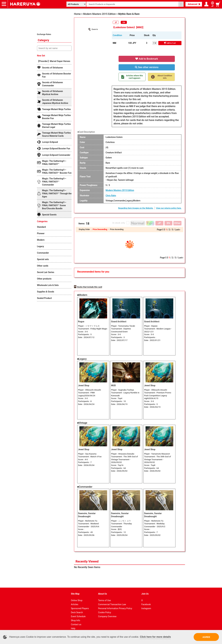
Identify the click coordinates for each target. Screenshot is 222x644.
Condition (117, 35)
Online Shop (77, 596)
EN (124, 22)
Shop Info (76, 616)
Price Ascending (117, 229)
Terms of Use (104, 596)
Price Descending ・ (101, 229)
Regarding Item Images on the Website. (136, 208)
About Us (103, 589)
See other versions (147, 67)
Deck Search (77, 608)
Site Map (75, 589)
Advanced (193, 4)
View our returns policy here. (169, 208)
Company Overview (107, 612)
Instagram (146, 604)
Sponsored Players (80, 604)
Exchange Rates (44, 34)
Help (73, 624)
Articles (75, 600)
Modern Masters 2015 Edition (120, 190)
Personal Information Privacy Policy (115, 604)
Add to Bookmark (147, 59)
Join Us (145, 589)
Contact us (76, 620)
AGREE (206, 637)
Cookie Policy (105, 608)
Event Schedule (78, 612)
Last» (178, 230)
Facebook (146, 600)
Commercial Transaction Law (112, 600)
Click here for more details (155, 637)
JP (116, 22)
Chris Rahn (111, 196)
